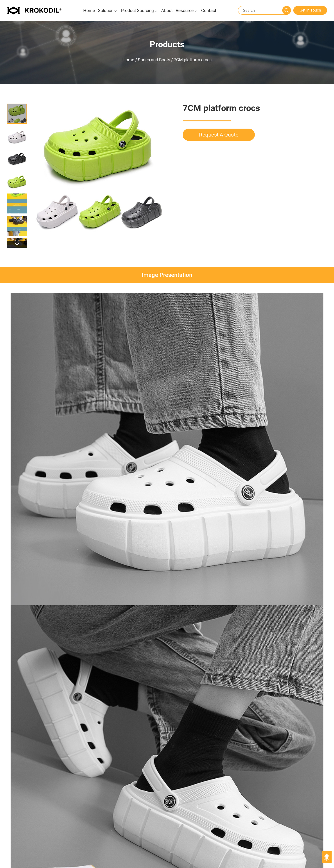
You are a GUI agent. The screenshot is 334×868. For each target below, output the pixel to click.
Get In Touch (310, 10)
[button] (17, 244)
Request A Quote (219, 135)
